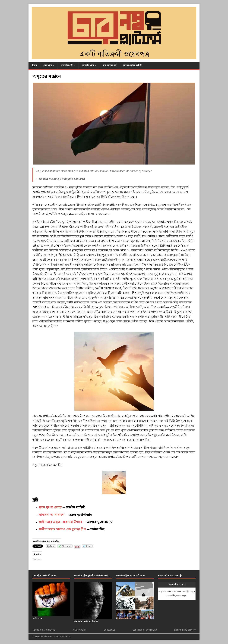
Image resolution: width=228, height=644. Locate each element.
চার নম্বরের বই (110, 65)
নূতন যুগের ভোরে (50, 508)
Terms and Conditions (44, 630)
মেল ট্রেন (48, 65)
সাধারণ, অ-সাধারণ (52, 515)
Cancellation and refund (145, 630)
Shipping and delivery (185, 630)
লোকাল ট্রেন (88, 65)
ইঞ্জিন (34, 65)
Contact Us (109, 630)
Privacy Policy (79, 630)
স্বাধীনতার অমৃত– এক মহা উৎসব (60, 522)
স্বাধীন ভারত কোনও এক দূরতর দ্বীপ (62, 529)
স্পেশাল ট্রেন (67, 65)
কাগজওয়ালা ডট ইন (133, 65)
